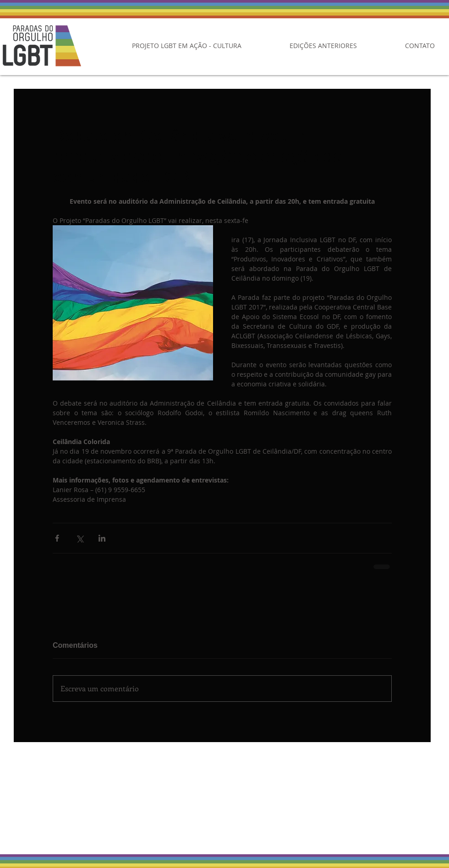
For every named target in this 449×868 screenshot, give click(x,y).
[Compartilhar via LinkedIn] (102, 538)
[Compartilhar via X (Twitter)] (79, 538)
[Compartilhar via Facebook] (57, 538)
